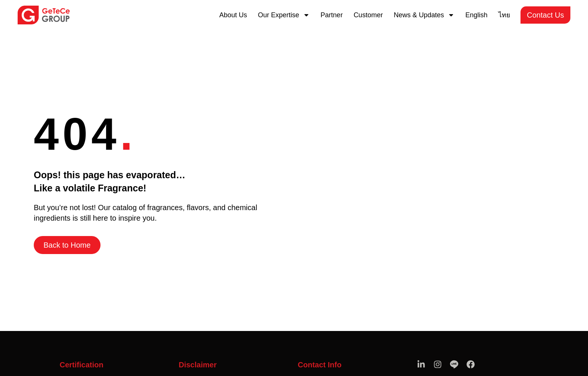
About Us (233, 15)
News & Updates (424, 15)
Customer (368, 15)
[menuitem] (476, 15)
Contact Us (545, 15)
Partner (332, 15)
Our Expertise (284, 15)
